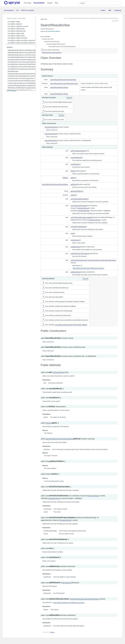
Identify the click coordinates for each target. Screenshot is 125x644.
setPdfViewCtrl (76, 253)
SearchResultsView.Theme (59, 94)
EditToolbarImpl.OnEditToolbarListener (20, 90)
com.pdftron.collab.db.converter (18, 26)
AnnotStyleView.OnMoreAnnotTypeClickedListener (24, 64)
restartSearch (75, 240)
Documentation (39, 3)
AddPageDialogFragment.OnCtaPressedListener (24, 55)
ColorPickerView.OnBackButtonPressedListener (23, 76)
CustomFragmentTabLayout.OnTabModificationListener (26, 83)
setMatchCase (75, 247)
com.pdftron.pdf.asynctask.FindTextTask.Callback (71, 325)
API (17, 10)
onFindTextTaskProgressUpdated (82, 217)
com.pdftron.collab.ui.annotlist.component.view (23, 43)
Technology (27, 3)
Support (50, 3)
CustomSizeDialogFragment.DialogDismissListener (24, 85)
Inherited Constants (84, 18)
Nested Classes (74, 18)
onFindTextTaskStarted (78, 227)
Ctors (100, 18)
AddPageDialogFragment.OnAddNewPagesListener (25, 50)
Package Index (12, 18)
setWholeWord (76, 272)
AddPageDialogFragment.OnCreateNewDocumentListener (27, 53)
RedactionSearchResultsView (52, 52)
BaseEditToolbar (13, 71)
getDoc (73, 178)
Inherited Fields (94, 18)
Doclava (52, 632)
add (72, 151)
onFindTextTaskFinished (79, 206)
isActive (73, 195)
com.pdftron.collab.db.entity (17, 31)
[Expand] (69, 98)
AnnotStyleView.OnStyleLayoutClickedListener (23, 69)
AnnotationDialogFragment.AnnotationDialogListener (25, 57)
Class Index (22, 18)
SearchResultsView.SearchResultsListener (64, 83)
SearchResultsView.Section (59, 87)
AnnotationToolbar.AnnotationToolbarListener (22, 60)
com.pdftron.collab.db (15, 24)
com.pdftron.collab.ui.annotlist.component (21, 40)
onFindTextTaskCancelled (79, 199)
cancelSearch (75, 164)
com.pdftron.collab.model (16, 33)
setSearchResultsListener (79, 260)
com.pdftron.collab (14, 22)
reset (72, 233)
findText (73, 171)
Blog (56, 3)
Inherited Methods (113, 18)
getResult (74, 184)
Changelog (118, 10)
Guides (103, 10)
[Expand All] (115, 21)
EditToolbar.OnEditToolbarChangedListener (22, 88)
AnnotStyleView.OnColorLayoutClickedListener (23, 62)
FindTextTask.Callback (54, 31)
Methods (105, 18)
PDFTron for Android (27, 10)
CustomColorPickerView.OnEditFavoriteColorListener (25, 81)
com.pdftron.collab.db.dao (16, 29)
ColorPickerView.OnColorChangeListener (21, 78)
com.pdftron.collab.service (16, 36)
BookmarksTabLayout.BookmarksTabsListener (23, 74)
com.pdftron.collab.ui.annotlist (17, 38)
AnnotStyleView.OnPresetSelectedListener (22, 67)
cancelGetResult (76, 158)
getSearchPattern (76, 191)
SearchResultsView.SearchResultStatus (63, 80)
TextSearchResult (80, 151)
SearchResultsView (51, 127)
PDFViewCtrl (85, 253)
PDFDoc (65, 178)
